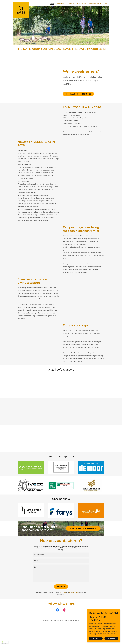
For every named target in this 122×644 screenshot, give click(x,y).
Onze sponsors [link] (82, 3)
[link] (21, 3)
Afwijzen (97, 638)
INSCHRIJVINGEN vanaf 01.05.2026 (78, 94)
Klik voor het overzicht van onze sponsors (83, 528)
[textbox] (61, 555)
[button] (61, 3)
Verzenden (61, 587)
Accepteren (112, 638)
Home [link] (52, 3)
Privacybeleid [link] (63, 592)
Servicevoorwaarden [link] (74, 592)
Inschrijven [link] (71, 3)
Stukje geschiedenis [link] (95, 3)
